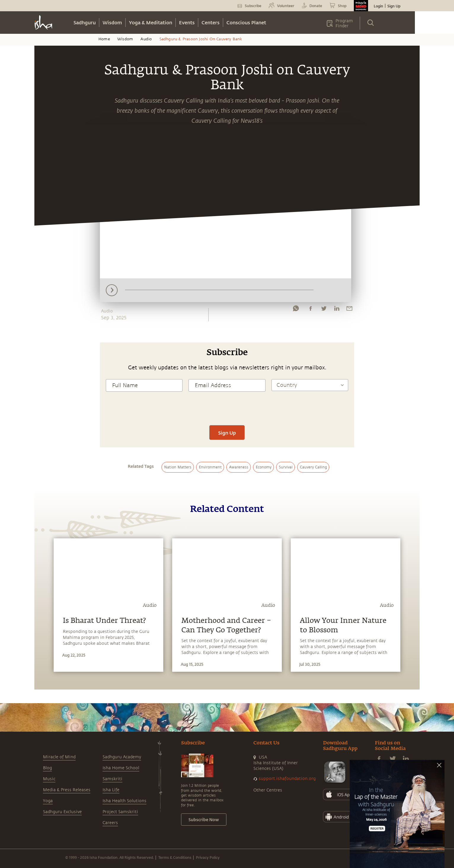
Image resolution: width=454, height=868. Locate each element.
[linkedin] (337, 310)
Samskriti (112, 779)
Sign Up (394, 6)
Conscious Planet (246, 22)
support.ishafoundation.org (287, 779)
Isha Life (111, 790)
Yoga (48, 801)
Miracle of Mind (59, 757)
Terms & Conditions (175, 857)
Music (49, 779)
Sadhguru (85, 22)
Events (187, 22)
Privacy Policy (208, 857)
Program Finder (344, 23)
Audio (146, 39)
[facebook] (311, 310)
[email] (349, 310)
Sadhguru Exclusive (62, 812)
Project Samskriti (120, 812)
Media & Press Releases (67, 790)
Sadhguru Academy (122, 757)
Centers (211, 22)
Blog (47, 768)
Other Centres (268, 790)
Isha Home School (121, 768)
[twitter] (324, 310)
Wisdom (112, 22)
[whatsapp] (296, 310)
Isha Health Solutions (124, 801)
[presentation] (227, 408)
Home (104, 39)
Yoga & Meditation (151, 22)
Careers (110, 823)
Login (378, 6)
